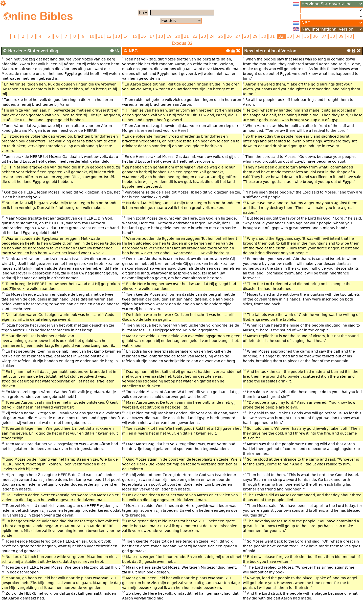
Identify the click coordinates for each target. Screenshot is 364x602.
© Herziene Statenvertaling (30, 51)
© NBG (130, 51)
